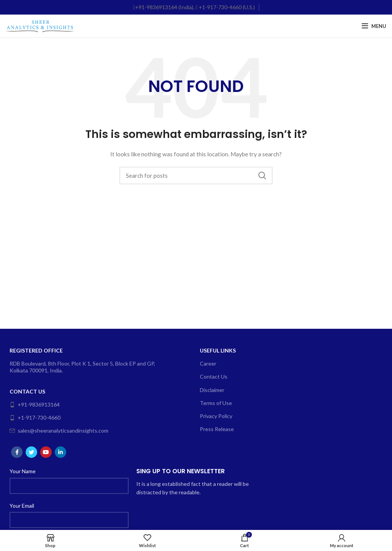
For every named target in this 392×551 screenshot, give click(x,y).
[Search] (196, 175)
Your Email (22, 506)
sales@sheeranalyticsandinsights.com (59, 430)
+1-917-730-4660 (35, 417)
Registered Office (36, 350)
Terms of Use (216, 403)
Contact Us (27, 391)
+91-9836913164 (35, 404)
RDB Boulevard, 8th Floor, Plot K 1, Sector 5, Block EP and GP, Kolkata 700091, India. (82, 367)
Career (208, 363)
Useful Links (218, 350)
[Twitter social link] (31, 452)
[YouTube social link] (46, 452)
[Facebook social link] (17, 452)
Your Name (23, 471)
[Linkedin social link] (60, 452)
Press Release (217, 429)
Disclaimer (212, 390)
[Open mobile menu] (374, 26)
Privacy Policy (216, 416)
